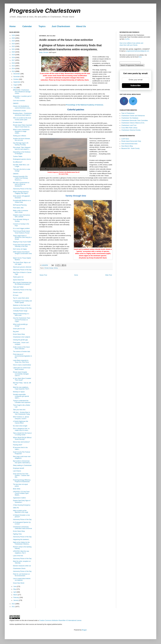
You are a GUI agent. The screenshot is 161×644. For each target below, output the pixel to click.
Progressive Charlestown (45, 11)
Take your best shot (19, 410)
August (16, 85)
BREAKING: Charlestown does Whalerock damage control (22, 92)
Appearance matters (19, 498)
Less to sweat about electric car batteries (22, 579)
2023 (13, 44)
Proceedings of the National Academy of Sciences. (85, 105)
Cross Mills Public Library (129, 128)
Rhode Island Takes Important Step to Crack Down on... (22, 126)
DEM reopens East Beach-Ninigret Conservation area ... (22, 254)
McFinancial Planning (20, 205)
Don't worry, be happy (20, 249)
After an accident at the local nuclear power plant (22, 119)
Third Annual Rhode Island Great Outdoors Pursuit (21, 232)
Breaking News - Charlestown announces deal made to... (22, 114)
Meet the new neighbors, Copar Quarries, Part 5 (21, 388)
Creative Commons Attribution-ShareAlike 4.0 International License (60, 620)
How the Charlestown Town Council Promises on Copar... (22, 320)
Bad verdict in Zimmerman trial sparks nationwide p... (22, 462)
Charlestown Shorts (19, 568)
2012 (13, 604)
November (17, 77)
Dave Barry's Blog (127, 146)
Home (13, 26)
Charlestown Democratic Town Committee (135, 120)
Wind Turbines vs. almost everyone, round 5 (21, 418)
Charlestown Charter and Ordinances (133, 116)
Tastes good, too (18, 277)
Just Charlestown (61, 26)
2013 (13, 71)
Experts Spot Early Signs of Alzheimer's (22, 501)
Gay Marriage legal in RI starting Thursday (21, 144)
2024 (13, 41)
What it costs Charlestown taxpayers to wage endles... (21, 131)
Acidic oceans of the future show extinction (21, 348)
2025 (13, 38)
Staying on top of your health (22, 242)
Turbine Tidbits (18, 156)
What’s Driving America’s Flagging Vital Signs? (21, 192)
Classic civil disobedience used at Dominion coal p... (22, 107)
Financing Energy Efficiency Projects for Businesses (22, 481)
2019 (13, 55)
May (15, 589)
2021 (13, 49)
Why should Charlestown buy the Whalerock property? (22, 283)
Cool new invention (19, 101)
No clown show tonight (20, 426)
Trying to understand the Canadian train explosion (22, 401)
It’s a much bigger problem (21, 228)
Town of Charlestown (128, 113)
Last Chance (17, 471)
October (16, 79)
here (140, 57)
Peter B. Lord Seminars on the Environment (21, 575)
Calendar (27, 26)
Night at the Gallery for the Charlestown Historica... (21, 543)
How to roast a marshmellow (22, 365)
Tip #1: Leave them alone (21, 298)
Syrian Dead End (18, 280)
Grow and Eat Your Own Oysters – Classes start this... (21, 476)
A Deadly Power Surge (20, 311)
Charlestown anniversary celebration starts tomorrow (22, 528)
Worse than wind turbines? (21, 442)
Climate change (49, 268)
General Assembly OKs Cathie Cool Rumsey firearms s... (20, 178)
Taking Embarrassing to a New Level (21, 314)
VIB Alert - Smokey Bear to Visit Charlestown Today (21, 413)
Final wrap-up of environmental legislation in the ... (22, 356)
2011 (13, 607)
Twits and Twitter (18, 287)
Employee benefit (19, 468)
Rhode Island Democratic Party (131, 141)
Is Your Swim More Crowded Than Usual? (22, 379)
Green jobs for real (19, 329)
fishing (56, 268)
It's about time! (18, 122)
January (16, 600)
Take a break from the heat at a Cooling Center (22, 434)
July (15, 88)
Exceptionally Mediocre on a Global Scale (22, 201)
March (16, 595)
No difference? (18, 162)
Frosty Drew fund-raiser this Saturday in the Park (22, 245)
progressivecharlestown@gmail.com (138, 51)
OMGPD (16, 103)
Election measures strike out (22, 566)
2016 (13, 63)
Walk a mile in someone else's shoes (21, 211)
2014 (13, 69)
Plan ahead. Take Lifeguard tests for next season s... (22, 148)
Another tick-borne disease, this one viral (22, 139)
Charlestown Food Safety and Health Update (22, 302)
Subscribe (136, 86)
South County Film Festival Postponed (21, 453)
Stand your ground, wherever (22, 267)
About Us (81, 26)
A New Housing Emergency (22, 505)
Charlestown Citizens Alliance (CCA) (133, 123)
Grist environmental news (129, 144)
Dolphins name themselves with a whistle (22, 216)
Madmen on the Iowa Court (22, 305)
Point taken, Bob (18, 208)
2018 (13, 58)
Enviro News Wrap (19, 334)
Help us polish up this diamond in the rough (21, 511)
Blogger (84, 630)
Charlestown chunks (19, 111)
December (17, 74)
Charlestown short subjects (22, 337)
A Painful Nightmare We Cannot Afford (21, 422)
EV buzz (16, 295)
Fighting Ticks (17, 534)
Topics (42, 26)
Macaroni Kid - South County (130, 148)
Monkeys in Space (19, 392)
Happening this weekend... (21, 539)
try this (127, 39)
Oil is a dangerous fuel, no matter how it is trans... (21, 429)
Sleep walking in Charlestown (22, 465)
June (15, 586)
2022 (13, 46)
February (16, 597)
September (17, 82)
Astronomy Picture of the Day (22, 189)
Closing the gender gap (20, 340)
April (15, 592)
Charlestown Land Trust (129, 125)
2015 (13, 66)
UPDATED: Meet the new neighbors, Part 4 (21, 552)
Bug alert (16, 332)
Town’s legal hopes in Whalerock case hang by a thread (22, 237)
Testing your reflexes (20, 136)
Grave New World (19, 583)
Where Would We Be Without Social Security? (22, 438)
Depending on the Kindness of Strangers (22, 153)
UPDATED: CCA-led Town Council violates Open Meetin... (21, 493)
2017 (13, 60)
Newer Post (43, 275)
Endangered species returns (22, 159)
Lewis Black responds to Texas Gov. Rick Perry (21, 361)
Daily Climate (44, 52)
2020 (13, 52)
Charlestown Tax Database (130, 118)
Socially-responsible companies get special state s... (21, 396)
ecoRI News (125, 139)
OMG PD (16, 508)
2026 (13, 35)
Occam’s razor (18, 292)
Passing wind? (18, 445)
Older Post (108, 275)
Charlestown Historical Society (131, 130)
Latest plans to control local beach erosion (22, 369)
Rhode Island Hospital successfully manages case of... (21, 374)
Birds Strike (17, 489)
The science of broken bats (22, 352)
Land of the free (18, 556)
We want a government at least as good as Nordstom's (21, 184)
